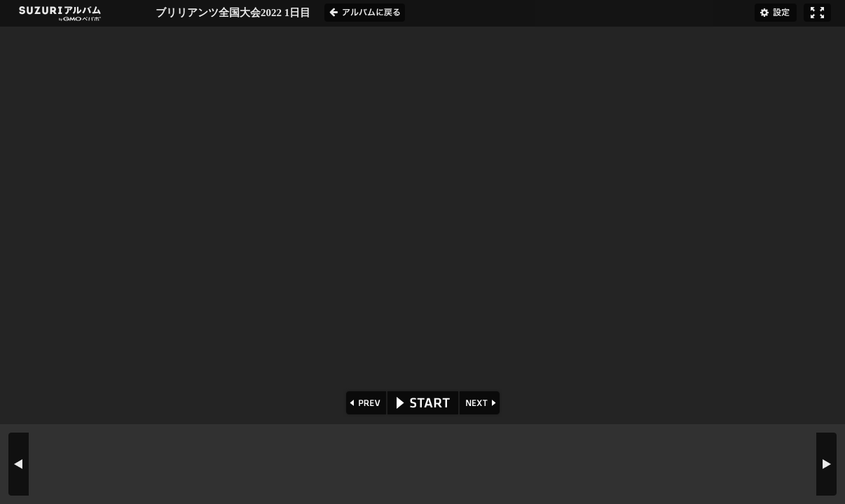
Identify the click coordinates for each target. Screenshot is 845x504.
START (423, 403)
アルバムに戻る (365, 13)
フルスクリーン (817, 13)
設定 (776, 13)
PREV (365, 403)
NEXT (481, 403)
